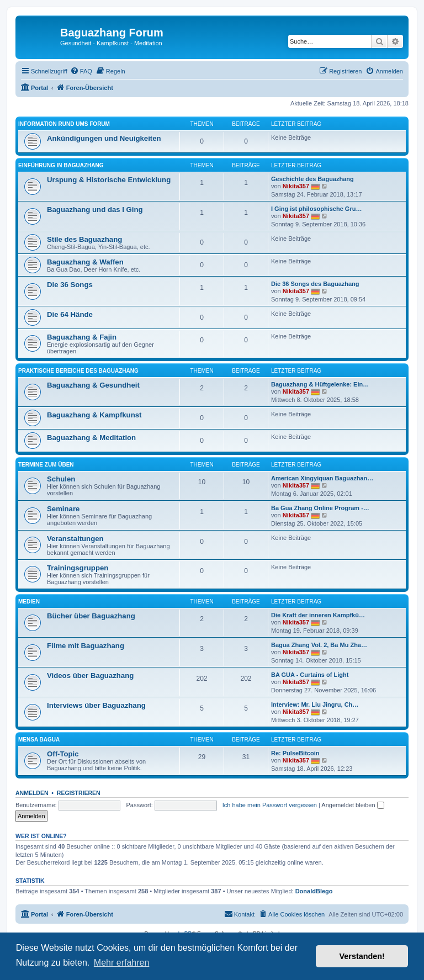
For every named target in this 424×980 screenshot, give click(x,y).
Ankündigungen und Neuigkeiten (104, 138)
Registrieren (79, 793)
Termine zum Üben (46, 465)
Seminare (63, 509)
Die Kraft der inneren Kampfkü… (318, 615)
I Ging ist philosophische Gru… (316, 209)
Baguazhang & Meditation (91, 438)
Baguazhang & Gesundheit (93, 385)
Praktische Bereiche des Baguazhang (78, 371)
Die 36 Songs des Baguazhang (315, 284)
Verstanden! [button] (362, 956)
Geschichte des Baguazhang (312, 179)
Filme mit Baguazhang (86, 646)
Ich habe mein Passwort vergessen (270, 805)
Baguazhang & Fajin (82, 337)
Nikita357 (296, 186)
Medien (29, 602)
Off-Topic (63, 754)
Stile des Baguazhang (84, 239)
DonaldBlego (314, 891)
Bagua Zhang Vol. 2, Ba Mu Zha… (319, 645)
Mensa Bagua (39, 740)
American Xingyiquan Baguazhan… (322, 478)
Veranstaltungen (75, 539)
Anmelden (32, 793)
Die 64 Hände (70, 314)
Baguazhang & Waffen (85, 262)
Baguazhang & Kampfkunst (94, 415)
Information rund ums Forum (64, 124)
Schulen (61, 479)
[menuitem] (81, 71)
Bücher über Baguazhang (91, 616)
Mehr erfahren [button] (122, 963)
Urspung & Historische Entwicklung (109, 180)
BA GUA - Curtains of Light (310, 675)
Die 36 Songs (70, 285)
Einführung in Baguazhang (61, 165)
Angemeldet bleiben (353, 805)
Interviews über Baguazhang (96, 705)
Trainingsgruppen (78, 568)
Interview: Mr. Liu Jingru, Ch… (315, 704)
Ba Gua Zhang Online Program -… (320, 508)
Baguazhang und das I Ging (95, 210)
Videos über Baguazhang (90, 676)
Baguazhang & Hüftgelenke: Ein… (320, 384)
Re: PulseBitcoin (295, 753)
